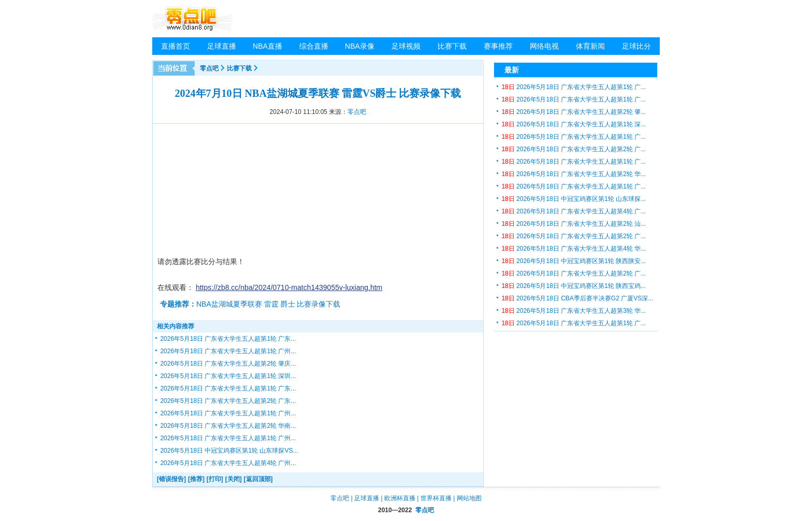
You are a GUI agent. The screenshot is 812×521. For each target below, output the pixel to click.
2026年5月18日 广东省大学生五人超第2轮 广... (574, 149)
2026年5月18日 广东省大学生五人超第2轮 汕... (574, 224)
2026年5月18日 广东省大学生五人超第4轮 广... (574, 211)
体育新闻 (590, 46)
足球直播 (222, 46)
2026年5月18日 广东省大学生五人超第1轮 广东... (228, 339)
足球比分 (636, 46)
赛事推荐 (498, 46)
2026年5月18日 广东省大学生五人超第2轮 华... (574, 174)
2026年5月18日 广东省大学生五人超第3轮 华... (574, 311)
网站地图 (469, 498)
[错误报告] (171, 479)
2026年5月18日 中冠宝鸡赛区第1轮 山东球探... (574, 199)
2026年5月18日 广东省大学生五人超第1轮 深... (574, 124)
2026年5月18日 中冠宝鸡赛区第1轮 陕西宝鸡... (574, 286)
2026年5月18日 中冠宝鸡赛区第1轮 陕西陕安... (574, 261)
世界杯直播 (436, 498)
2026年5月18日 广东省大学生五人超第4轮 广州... (228, 463)
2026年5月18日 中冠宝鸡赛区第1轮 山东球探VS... (229, 451)
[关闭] (234, 479)
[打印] (215, 479)
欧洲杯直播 (400, 498)
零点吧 (209, 68)
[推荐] (196, 479)
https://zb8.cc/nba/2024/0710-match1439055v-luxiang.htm (289, 287)
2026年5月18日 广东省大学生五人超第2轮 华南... (228, 426)
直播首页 (176, 46)
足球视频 (406, 46)
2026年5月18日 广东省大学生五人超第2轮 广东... (228, 401)
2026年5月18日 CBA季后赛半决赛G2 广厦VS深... (577, 298)
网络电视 (544, 46)
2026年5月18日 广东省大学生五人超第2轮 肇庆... (228, 364)
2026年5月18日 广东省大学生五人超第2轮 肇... (574, 112)
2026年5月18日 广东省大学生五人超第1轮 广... (574, 87)
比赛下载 (452, 46)
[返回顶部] (258, 479)
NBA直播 (267, 46)
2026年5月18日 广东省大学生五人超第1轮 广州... (228, 351)
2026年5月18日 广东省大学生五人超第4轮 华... (574, 249)
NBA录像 (360, 46)
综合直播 (314, 46)
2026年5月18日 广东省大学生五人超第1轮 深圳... (228, 376)
